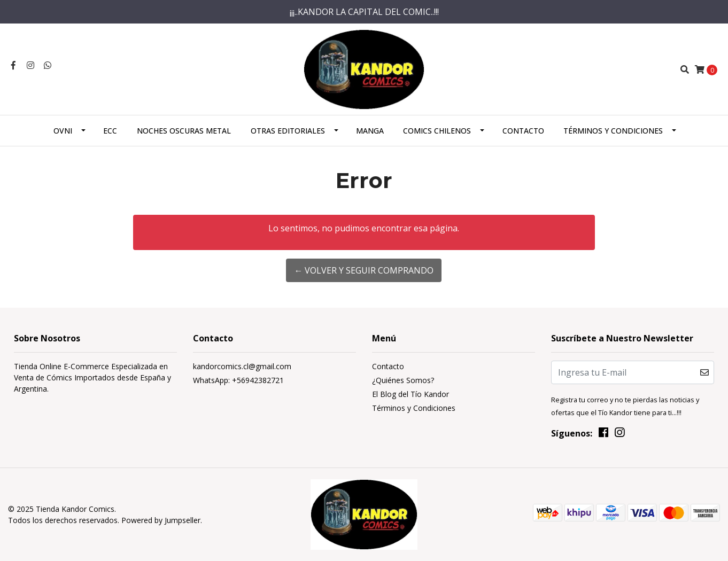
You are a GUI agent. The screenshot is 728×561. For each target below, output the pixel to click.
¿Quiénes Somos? (403, 380)
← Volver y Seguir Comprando (364, 270)
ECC (110, 131)
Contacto (523, 131)
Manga (370, 131)
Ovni (63, 131)
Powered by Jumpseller (161, 520)
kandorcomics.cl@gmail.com (242, 366)
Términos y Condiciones (613, 131)
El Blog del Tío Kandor (411, 394)
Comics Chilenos (437, 131)
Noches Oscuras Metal (184, 131)
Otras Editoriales (288, 131)
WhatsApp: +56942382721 (238, 380)
